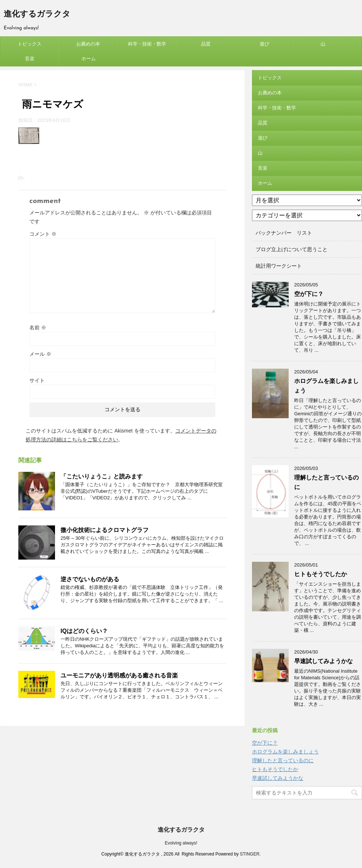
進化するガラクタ (37, 15)
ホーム (89, 59)
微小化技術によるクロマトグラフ (105, 530)
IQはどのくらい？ (84, 631)
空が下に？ (309, 294)
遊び (264, 44)
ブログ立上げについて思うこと (292, 249)
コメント (43, 234)
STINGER (250, 854)
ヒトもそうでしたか (321, 574)
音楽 (30, 59)
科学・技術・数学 (147, 44)
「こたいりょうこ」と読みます (102, 476)
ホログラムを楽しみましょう (285, 752)
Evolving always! (181, 843)
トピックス (30, 44)
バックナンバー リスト (284, 233)
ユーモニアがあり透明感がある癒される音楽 (119, 675)
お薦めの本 (88, 44)
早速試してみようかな (323, 661)
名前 (38, 328)
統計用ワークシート (279, 266)
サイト (37, 380)
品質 (206, 44)
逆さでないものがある (90, 579)
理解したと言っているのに (283, 760)
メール (40, 354)
